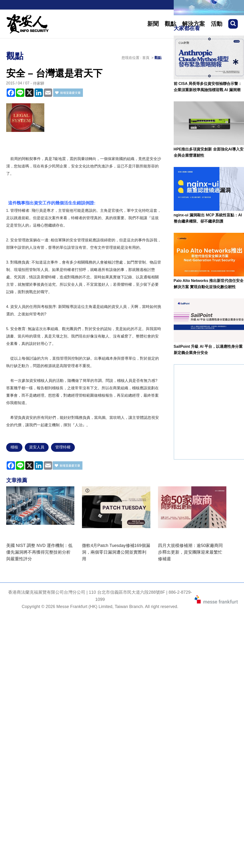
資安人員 (37, 447)
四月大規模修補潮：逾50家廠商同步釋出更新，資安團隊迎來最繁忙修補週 (190, 552)
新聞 (153, 24)
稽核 (14, 447)
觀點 (170, 24)
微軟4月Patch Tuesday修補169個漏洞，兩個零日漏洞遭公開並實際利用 (116, 552)
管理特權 (63, 447)
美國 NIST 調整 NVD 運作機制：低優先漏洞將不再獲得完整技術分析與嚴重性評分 (39, 552)
